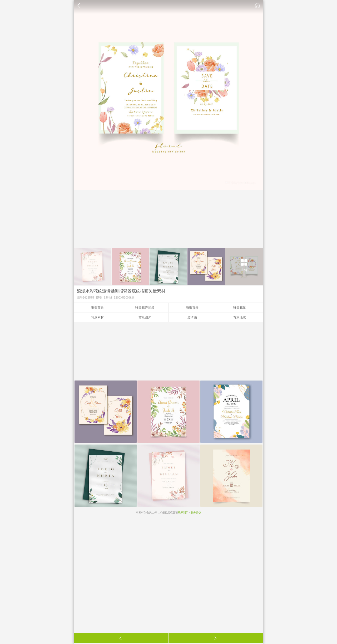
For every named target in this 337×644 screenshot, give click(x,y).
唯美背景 (97, 308)
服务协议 (196, 512)
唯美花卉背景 (145, 308)
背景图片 (145, 317)
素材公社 (257, 5)
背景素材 (97, 317)
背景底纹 (240, 317)
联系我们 (183, 512)
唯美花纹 (240, 308)
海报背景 (192, 308)
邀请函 (192, 317)
